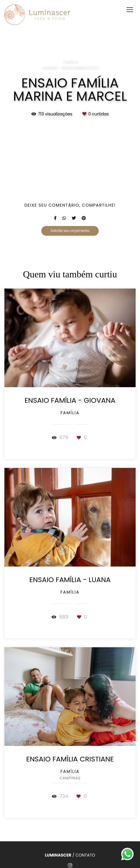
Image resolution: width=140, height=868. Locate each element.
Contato (85, 855)
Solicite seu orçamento (70, 231)
